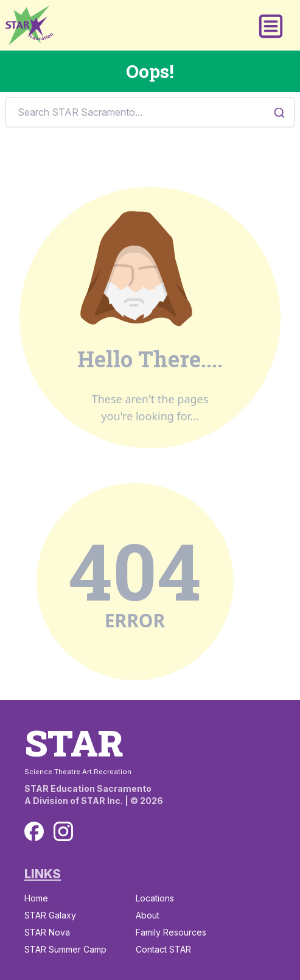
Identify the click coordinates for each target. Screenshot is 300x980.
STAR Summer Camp (65, 949)
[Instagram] (63, 831)
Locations (155, 898)
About (148, 915)
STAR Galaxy (50, 915)
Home (36, 898)
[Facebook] (34, 831)
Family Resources (171, 932)
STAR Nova (47, 932)
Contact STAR (163, 949)
